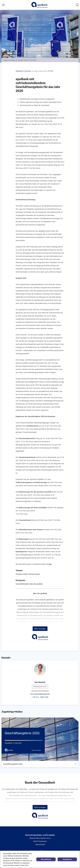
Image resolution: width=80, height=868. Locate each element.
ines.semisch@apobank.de (40, 694)
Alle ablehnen (46, 859)
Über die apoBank (36, 584)
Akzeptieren (67, 859)
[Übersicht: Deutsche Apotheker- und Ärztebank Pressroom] (39, 5)
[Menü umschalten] (3, 5)
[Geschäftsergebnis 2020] (40, 739)
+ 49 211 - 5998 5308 (40, 697)
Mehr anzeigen (40, 629)
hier (50, 564)
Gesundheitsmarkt (22, 584)
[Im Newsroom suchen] (77, 5)
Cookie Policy (24, 865)
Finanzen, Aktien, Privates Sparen (28, 574)
